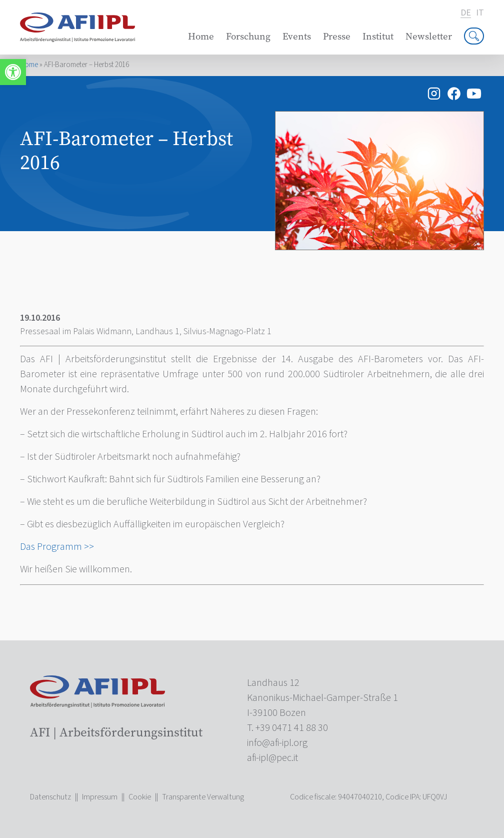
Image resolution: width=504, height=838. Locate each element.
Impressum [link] (100, 797)
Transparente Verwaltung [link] (203, 797)
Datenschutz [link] (50, 797)
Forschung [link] (248, 36)
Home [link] (201, 36)
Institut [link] (378, 36)
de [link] (466, 13)
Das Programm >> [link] (57, 547)
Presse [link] (337, 36)
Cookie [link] (140, 797)
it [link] (480, 13)
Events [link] (297, 36)
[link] (13, 72)
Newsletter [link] (429, 36)
